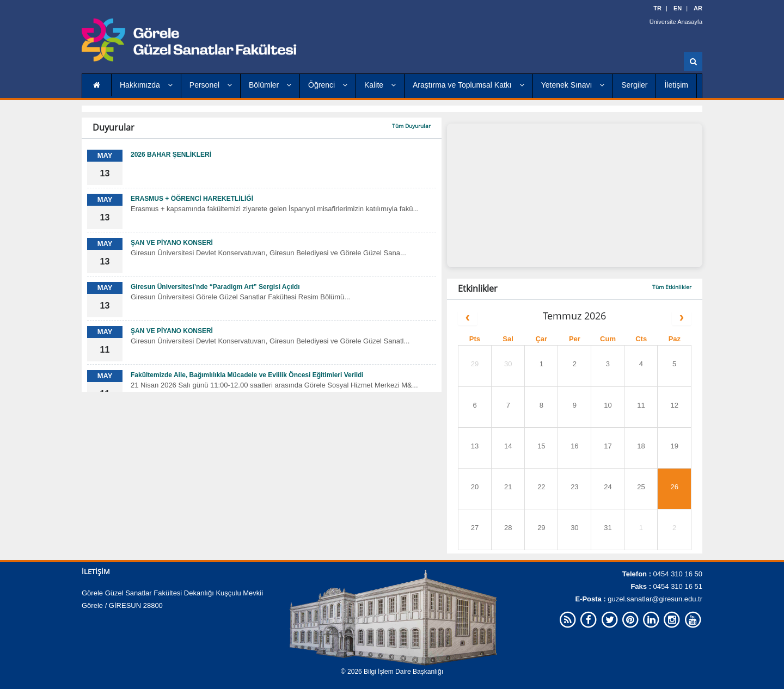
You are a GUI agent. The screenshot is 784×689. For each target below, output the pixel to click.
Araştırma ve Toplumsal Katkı (468, 85)
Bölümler (270, 85)
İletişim (676, 85)
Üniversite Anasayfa (676, 22)
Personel (211, 85)
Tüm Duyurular (411, 126)
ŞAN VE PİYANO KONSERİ (172, 243)
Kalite (380, 85)
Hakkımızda (146, 85)
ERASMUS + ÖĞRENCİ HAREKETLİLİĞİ (192, 199)
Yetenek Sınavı (573, 85)
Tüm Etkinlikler (672, 287)
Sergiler (634, 85)
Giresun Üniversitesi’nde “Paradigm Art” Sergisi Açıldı (215, 287)
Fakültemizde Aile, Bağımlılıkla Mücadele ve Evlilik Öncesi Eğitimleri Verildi (247, 375)
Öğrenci (328, 85)
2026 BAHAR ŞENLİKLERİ (171, 155)
